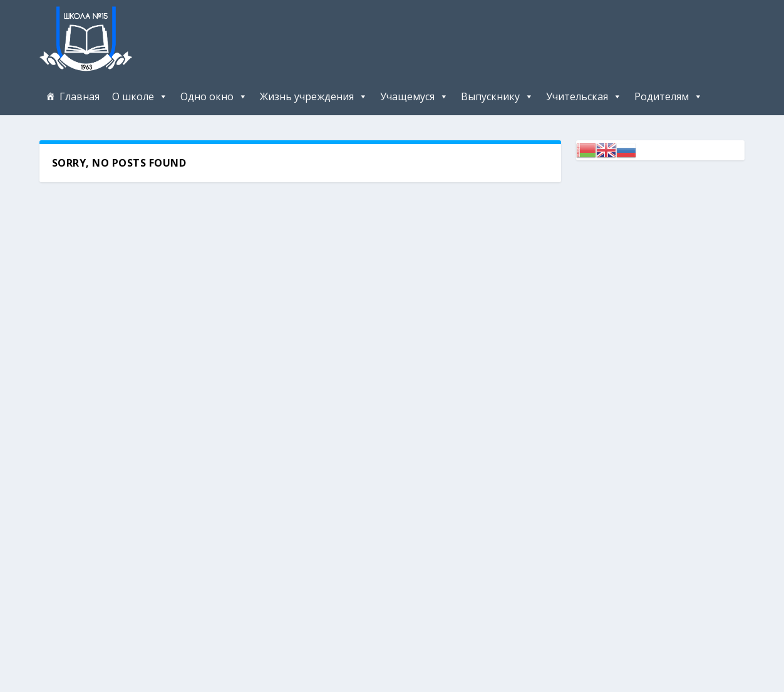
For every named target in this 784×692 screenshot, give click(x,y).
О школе (133, 96)
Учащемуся (407, 96)
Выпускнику (490, 96)
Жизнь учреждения (307, 96)
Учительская (577, 96)
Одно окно (207, 96)
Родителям (662, 96)
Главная (80, 96)
